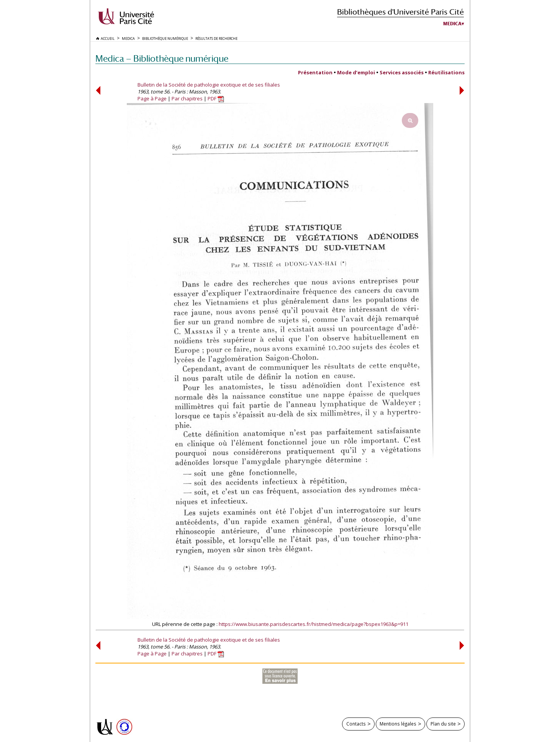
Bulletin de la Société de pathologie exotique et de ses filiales (209, 85)
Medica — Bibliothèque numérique (162, 58)
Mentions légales (398, 724)
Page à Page (152, 98)
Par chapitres (187, 98)
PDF (216, 98)
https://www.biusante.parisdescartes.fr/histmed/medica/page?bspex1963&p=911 (314, 624)
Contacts (356, 724)
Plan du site (443, 724)
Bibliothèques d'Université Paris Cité (400, 12)
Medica (452, 24)
